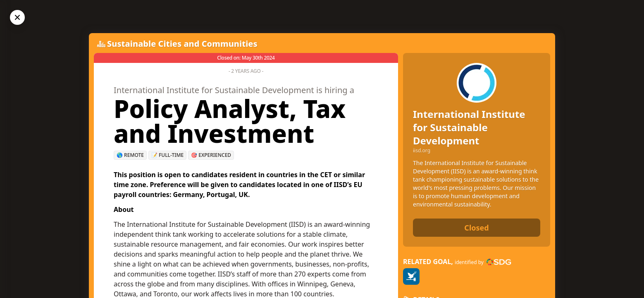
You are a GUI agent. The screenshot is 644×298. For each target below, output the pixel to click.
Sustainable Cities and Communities (182, 44)
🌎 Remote (130, 155)
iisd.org (422, 151)
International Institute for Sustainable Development (469, 127)
